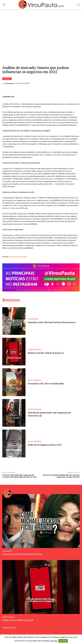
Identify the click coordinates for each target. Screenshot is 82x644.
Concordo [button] (63, 641)
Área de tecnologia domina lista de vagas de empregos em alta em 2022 (61, 476)
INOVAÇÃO (7, 79)
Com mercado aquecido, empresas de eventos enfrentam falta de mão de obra (19, 476)
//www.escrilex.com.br (18, 257)
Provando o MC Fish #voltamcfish (46, 384)
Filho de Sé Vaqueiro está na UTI (45, 445)
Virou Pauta (10, 84)
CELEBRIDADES (33, 319)
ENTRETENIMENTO (35, 350)
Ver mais (54, 641)
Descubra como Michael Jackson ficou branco (52, 322)
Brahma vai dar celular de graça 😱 (46, 353)
